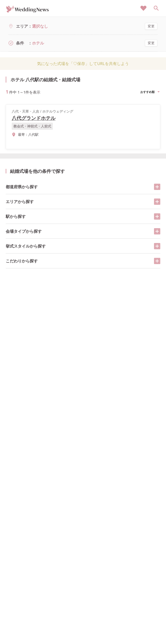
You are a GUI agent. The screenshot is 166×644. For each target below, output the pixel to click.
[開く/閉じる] (157, 187)
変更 (151, 26)
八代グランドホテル (34, 118)
